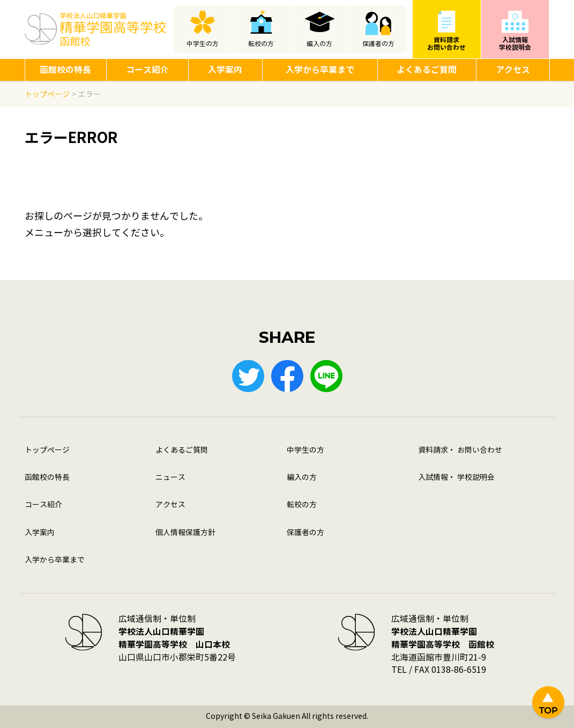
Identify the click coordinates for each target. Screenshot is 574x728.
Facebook (287, 376)
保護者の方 (378, 44)
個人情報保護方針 (185, 533)
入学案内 (225, 70)
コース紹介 (147, 70)
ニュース (170, 478)
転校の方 (261, 44)
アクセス (513, 70)
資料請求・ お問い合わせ (460, 450)
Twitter (248, 376)
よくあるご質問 (427, 70)
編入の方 (319, 44)
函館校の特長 (65, 70)
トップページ (47, 450)
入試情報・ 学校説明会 (456, 478)
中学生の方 (203, 44)
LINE (326, 376)
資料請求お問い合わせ (446, 44)
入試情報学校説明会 (515, 44)
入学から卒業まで (320, 70)
